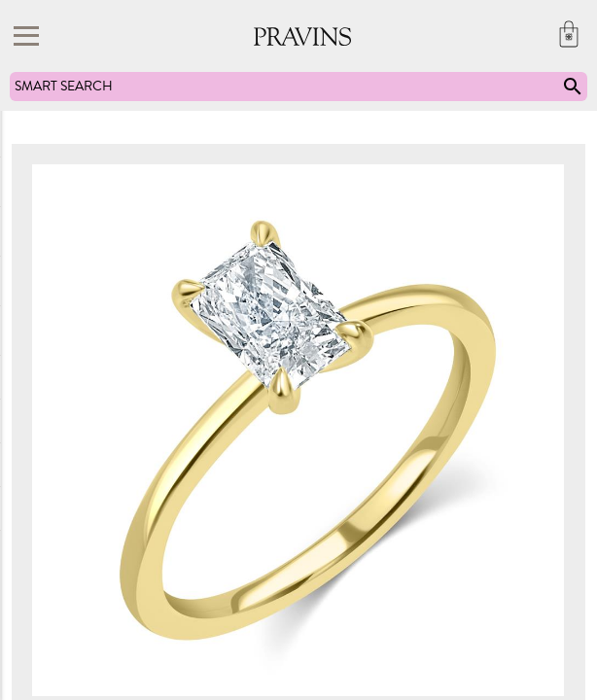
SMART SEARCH (299, 87)
